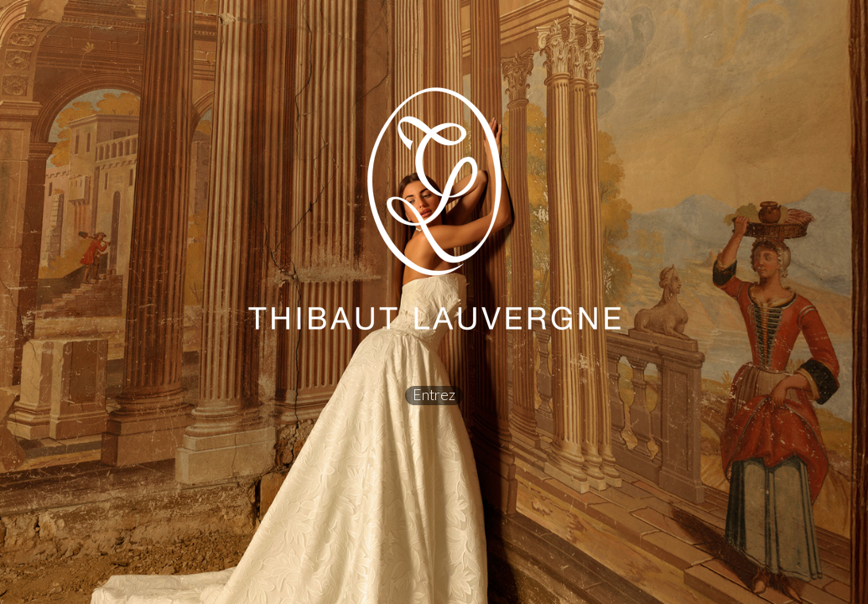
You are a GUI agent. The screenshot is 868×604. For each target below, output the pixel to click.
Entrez (434, 395)
